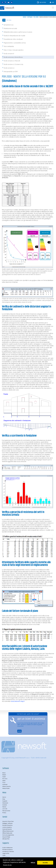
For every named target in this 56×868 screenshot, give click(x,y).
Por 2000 (36, 17)
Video (4, 855)
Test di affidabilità (9, 46)
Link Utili (5, 809)
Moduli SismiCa (7, 786)
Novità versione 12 (9, 68)
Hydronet (5, 784)
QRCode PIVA (6, 839)
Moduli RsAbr (6, 788)
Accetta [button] (45, 863)
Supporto (5, 801)
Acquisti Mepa (6, 837)
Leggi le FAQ (6, 853)
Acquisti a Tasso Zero (8, 821)
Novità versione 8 (9, 54)
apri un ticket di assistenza (31, 719)
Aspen (4, 777)
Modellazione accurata (10, 28)
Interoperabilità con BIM (11, 72)
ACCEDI (19, 731)
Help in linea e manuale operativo (14, 50)
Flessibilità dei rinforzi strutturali (13, 39)
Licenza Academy (7, 827)
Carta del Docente (7, 829)
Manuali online (6, 811)
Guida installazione (7, 848)
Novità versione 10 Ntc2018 (12, 61)
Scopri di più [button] (7, 865)
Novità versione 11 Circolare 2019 (13, 64)
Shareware (5, 803)
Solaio (4, 781)
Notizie (4, 807)
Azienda (5, 805)
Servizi (4, 797)
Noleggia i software (7, 823)
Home (24, 17)
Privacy (4, 813)
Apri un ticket (41, 2)
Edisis (4, 773)
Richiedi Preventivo (7, 825)
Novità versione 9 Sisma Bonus (48, 17)
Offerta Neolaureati (7, 833)
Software (30, 17)
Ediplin (4, 775)
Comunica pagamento (8, 835)
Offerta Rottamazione (8, 831)
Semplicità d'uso (9, 25)
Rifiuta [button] (33, 863)
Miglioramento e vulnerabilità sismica (15, 43)
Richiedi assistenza (7, 850)
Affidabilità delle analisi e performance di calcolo (18, 32)
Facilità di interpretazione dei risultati (14, 36)
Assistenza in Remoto (8, 851)
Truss (4, 783)
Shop (4, 799)
